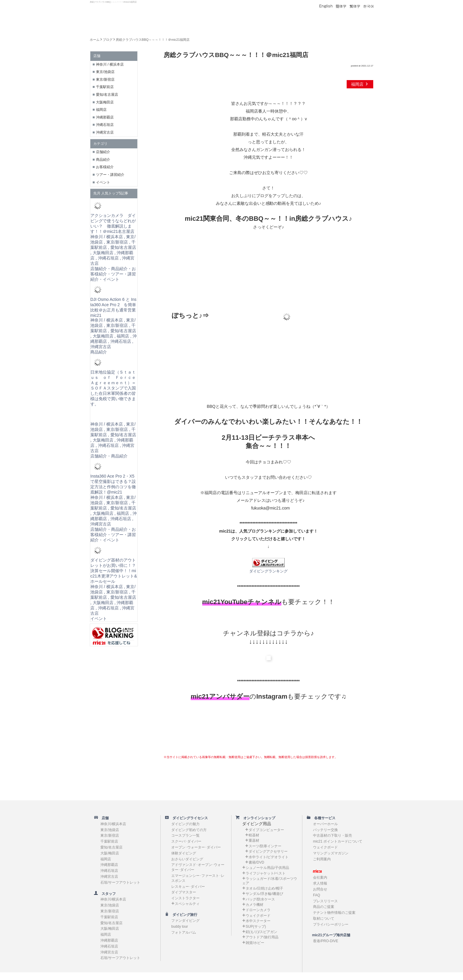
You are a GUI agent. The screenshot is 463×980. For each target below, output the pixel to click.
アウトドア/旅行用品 (262, 937)
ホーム (95, 40)
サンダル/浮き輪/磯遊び (264, 894)
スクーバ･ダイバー (186, 841)
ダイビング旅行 (183, 915)
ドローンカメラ (258, 910)
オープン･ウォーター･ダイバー (196, 847)
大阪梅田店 (105, 102)
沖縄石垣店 (105, 125)
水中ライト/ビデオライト (269, 857)
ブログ (108, 40)
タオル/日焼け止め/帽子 (264, 888)
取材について (324, 919)
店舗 (103, 818)
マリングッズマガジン (331, 853)
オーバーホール (325, 824)
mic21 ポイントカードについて (338, 841)
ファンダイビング (185, 921)
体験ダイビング (184, 853)
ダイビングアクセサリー (268, 851)
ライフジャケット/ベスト (266, 873)
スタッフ (107, 894)
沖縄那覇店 (105, 117)
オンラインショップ (257, 818)
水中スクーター (258, 921)
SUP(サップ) (256, 927)
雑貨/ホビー (255, 943)
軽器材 (254, 835)
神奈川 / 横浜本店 (110, 64)
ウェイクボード (258, 916)
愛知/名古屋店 (107, 95)
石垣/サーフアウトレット (120, 882)
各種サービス (323, 818)
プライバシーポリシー (331, 924)
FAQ (317, 895)
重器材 (254, 841)
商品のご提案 (324, 907)
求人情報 (320, 883)
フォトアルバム (184, 932)
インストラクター (185, 898)
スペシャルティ (187, 904)
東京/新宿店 (105, 79)
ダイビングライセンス (188, 818)
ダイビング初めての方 (189, 830)
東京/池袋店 (105, 72)
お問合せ (320, 889)
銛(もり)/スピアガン (261, 932)
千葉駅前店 (105, 87)
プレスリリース (325, 901)
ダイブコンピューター (266, 830)
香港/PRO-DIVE (326, 941)
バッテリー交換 (325, 830)
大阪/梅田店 (110, 853)
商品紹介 (103, 160)
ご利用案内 (322, 859)
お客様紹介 (105, 167)
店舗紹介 (103, 152)
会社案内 (320, 877)
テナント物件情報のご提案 (334, 913)
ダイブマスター (184, 892)
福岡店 (360, 84)
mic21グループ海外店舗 (328, 935)
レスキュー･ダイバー (188, 887)
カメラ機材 (255, 905)
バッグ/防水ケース (260, 899)
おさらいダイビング (187, 859)
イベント (103, 182)
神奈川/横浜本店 (113, 824)
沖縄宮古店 (105, 132)
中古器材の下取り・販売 (332, 835)
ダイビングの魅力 (185, 824)
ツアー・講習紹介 (110, 175)
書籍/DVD (256, 862)
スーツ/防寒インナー (265, 846)
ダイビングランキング (268, 571)
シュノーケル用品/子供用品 (267, 868)
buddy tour (180, 927)
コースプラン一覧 (185, 835)
